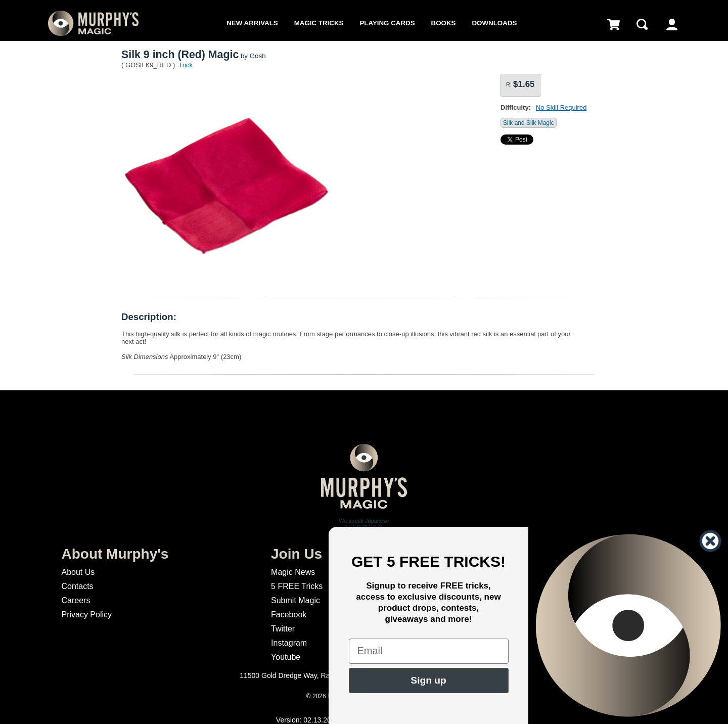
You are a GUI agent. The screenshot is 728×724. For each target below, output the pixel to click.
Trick (186, 65)
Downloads (494, 23)
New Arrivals (252, 23)
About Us (78, 572)
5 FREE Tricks (297, 586)
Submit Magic (295, 600)
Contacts (77, 586)
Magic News (293, 572)
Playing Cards (387, 23)
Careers (76, 600)
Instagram (289, 643)
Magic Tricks (319, 23)
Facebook (289, 615)
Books (444, 23)
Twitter (283, 629)
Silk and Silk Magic (529, 123)
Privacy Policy (86, 615)
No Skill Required (561, 107)
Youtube (286, 657)
